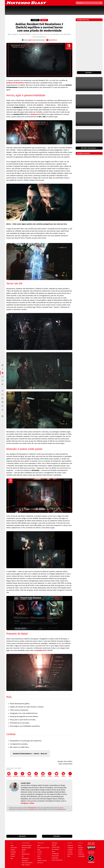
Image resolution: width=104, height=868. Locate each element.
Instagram (16, 774)
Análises (13, 854)
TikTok (36, 774)
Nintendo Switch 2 (27, 846)
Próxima (57, 836)
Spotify (43, 774)
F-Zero (39, 854)
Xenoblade (55, 858)
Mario (39, 846)
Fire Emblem (55, 849)
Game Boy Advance (27, 863)
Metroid (54, 845)
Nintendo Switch (26, 848)
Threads (50, 774)
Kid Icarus (40, 863)
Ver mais (89, 73)
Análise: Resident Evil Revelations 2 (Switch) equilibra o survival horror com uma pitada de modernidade (39, 27)
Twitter (32, 803)
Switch (44, 20)
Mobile (24, 850)
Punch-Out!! (55, 856)
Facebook (9, 774)
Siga (12, 858)
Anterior (22, 836)
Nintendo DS (25, 858)
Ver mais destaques (88, 148)
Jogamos (35, 20)
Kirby (39, 850)
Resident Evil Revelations (15, 83)
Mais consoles (26, 865)
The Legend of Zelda (43, 848)
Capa (12, 846)
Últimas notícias (83, 20)
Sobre (80, 846)
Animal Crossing (42, 861)
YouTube (29, 774)
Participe (81, 848)
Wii (23, 856)
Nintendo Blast (33, 808)
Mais (70, 774)
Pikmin (39, 858)
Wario (53, 852)
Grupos (63, 774)
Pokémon (55, 843)
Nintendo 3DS (26, 854)
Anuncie (80, 852)
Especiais (13, 852)
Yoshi (39, 856)
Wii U (23, 852)
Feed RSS (70, 854)
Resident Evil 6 (36, 114)
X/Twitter (23, 774)
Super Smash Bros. (57, 860)
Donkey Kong (56, 847)
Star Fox (40, 852)
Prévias (13, 856)
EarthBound (55, 854)
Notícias (13, 850)
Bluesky (57, 774)
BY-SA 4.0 (63, 809)
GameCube (25, 861)
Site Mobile (14, 848)
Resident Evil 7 (42, 650)
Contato (80, 850)
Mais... (69, 856)
